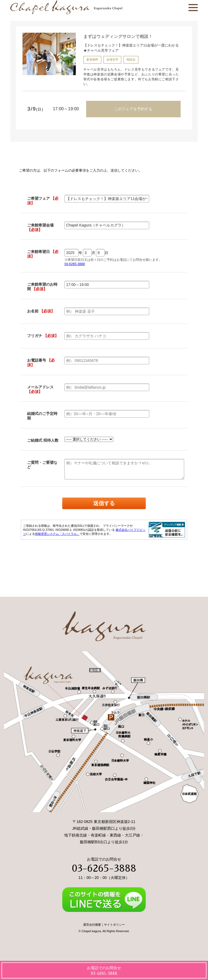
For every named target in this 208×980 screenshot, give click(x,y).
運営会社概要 (92, 925)
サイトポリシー (114, 925)
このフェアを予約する (133, 109)
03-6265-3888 (104, 868)
